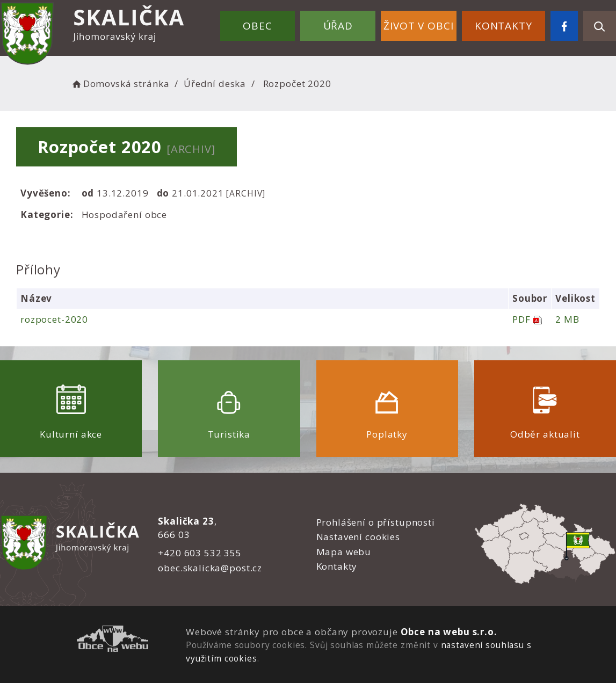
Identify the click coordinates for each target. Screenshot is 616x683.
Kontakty (503, 26)
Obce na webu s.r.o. (449, 632)
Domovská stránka (120, 83)
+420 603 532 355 (200, 553)
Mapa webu (344, 552)
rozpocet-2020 (54, 319)
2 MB (567, 319)
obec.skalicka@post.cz (210, 568)
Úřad (338, 26)
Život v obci (418, 26)
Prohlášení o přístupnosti (376, 522)
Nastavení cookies (358, 537)
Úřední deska (215, 83)
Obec (257, 26)
